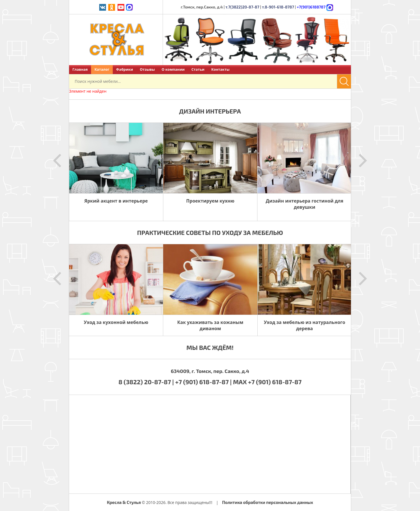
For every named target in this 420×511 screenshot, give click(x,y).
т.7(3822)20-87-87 (242, 7)
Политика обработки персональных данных (268, 502)
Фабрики (125, 69)
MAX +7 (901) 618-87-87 (267, 382)
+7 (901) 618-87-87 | (204, 382)
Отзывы (147, 69)
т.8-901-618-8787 (278, 7)
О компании (173, 69)
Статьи (198, 69)
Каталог (102, 69)
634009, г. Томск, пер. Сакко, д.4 (210, 371)
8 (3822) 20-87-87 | (147, 382)
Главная (80, 69)
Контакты (220, 69)
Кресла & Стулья (124, 502)
